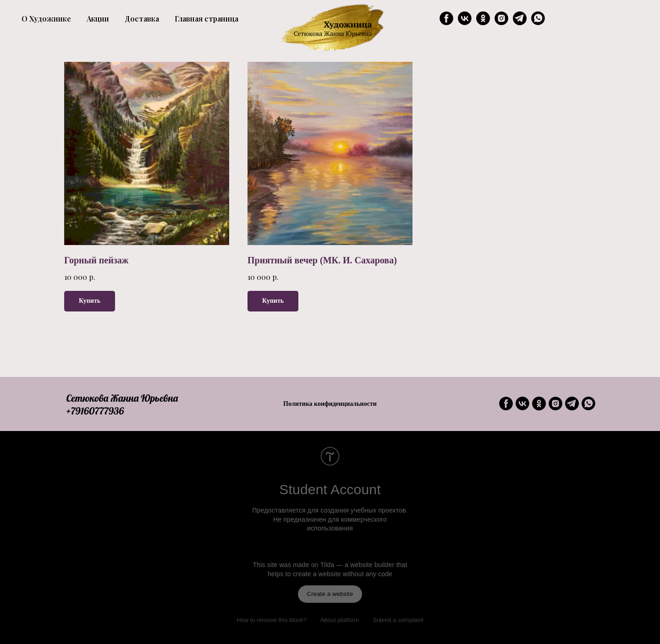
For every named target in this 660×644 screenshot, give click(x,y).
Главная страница (206, 19)
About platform (340, 620)
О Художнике (46, 19)
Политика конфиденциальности (330, 404)
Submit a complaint (398, 620)
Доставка (142, 19)
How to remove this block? (271, 620)
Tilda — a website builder (357, 565)
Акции (98, 19)
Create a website (330, 594)
